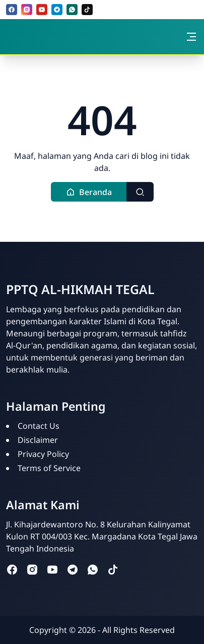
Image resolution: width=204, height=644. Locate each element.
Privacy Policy (43, 454)
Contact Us (39, 426)
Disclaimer (38, 440)
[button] (89, 192)
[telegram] (57, 10)
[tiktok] (87, 10)
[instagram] (27, 10)
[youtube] (42, 10)
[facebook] (12, 10)
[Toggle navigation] (191, 37)
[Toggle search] (140, 192)
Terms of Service (49, 468)
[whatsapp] (72, 10)
